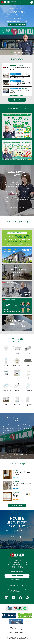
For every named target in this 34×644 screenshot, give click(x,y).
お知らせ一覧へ (17, 100)
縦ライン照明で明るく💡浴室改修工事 (22, 484)
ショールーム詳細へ (17, 454)
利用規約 (20, 639)
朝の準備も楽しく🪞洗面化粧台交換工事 (22, 473)
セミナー (13, 74)
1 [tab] (12, 53)
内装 (16, 499)
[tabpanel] (17, 30)
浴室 (16, 488)
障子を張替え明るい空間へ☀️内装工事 (22, 495)
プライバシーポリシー (13, 639)
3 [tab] (19, 53)
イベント (19, 74)
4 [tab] (22, 53)
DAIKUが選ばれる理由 (17, 207)
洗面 (16, 478)
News (13, 66)
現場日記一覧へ (17, 505)
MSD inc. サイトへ (17, 537)
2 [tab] (15, 53)
